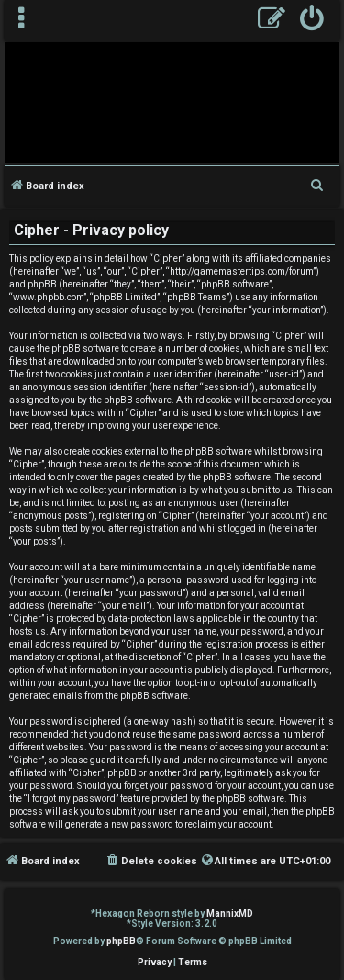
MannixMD (230, 913)
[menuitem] (312, 21)
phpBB (121, 941)
